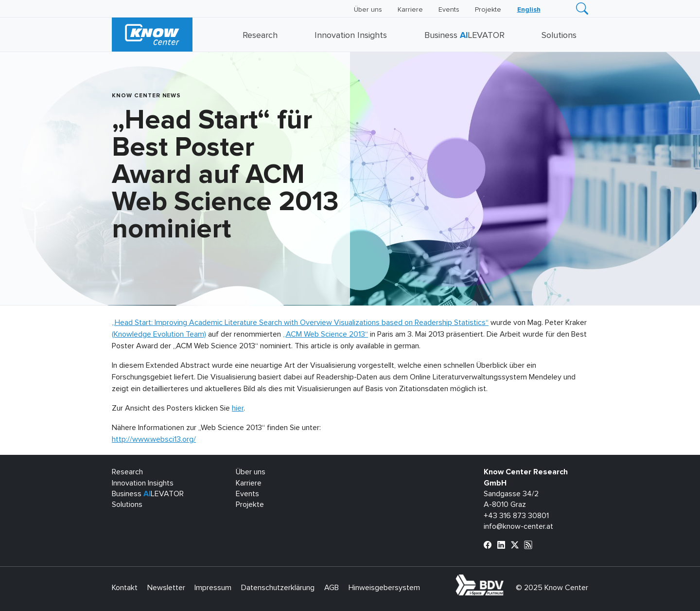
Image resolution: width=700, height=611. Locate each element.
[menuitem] (529, 10)
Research (260, 36)
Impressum (213, 588)
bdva (506, 580)
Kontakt (125, 588)
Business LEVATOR (464, 36)
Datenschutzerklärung (278, 588)
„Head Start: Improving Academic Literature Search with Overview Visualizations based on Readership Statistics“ (300, 323)
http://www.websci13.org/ (154, 439)
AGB (332, 588)
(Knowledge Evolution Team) (159, 334)
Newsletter (166, 588)
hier (238, 408)
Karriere (410, 10)
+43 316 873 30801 (516, 516)
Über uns (368, 10)
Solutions (559, 36)
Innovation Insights (351, 36)
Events (449, 10)
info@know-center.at (518, 526)
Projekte (488, 10)
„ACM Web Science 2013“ (325, 334)
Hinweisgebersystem (384, 588)
